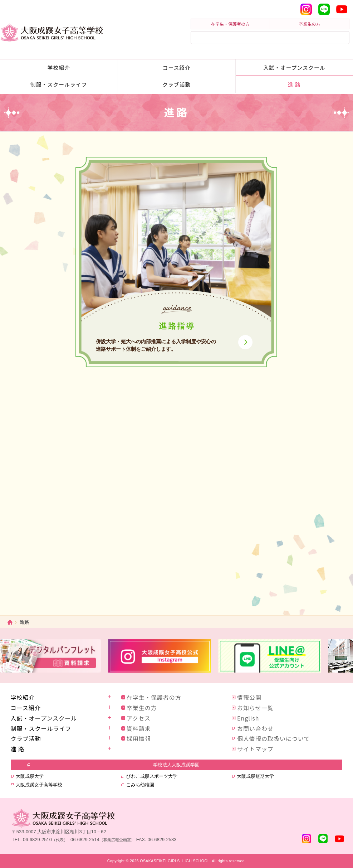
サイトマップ (255, 749)
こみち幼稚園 (140, 785)
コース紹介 (177, 67)
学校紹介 (59, 67)
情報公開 (249, 697)
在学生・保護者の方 (230, 24)
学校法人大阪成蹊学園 (176, 765)
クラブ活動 (176, 84)
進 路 (294, 84)
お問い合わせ (255, 728)
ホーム (10, 622)
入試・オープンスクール (294, 67)
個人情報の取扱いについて (274, 738)
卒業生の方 (310, 24)
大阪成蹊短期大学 (255, 776)
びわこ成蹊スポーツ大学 (152, 776)
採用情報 (139, 738)
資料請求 (139, 728)
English (248, 718)
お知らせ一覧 (255, 708)
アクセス (139, 718)
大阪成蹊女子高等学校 (39, 785)
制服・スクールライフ (59, 84)
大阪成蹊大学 (30, 776)
